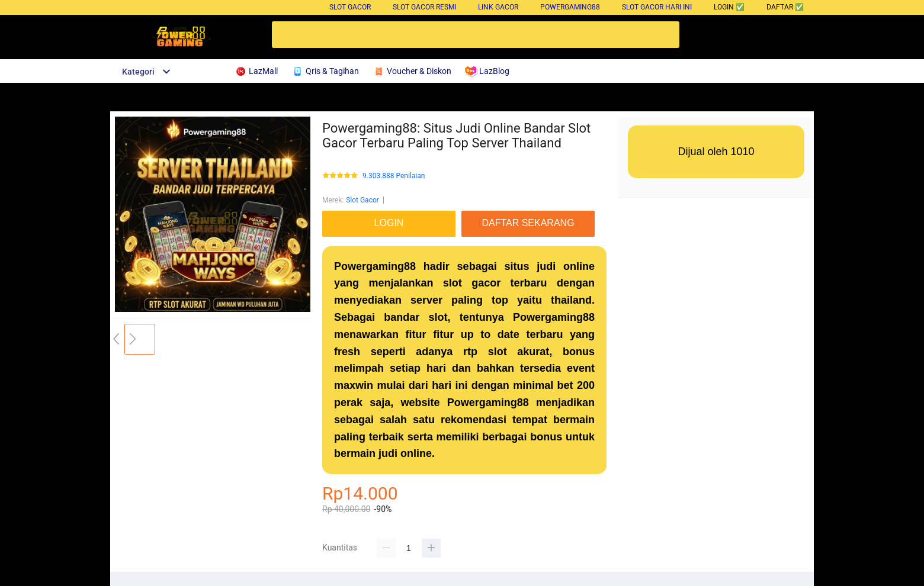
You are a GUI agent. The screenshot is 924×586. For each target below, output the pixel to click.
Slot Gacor (350, 7)
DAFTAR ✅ (785, 7)
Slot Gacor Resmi (424, 7)
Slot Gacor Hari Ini (657, 7)
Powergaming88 (570, 7)
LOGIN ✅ (729, 7)
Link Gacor (498, 7)
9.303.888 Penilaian (394, 176)
